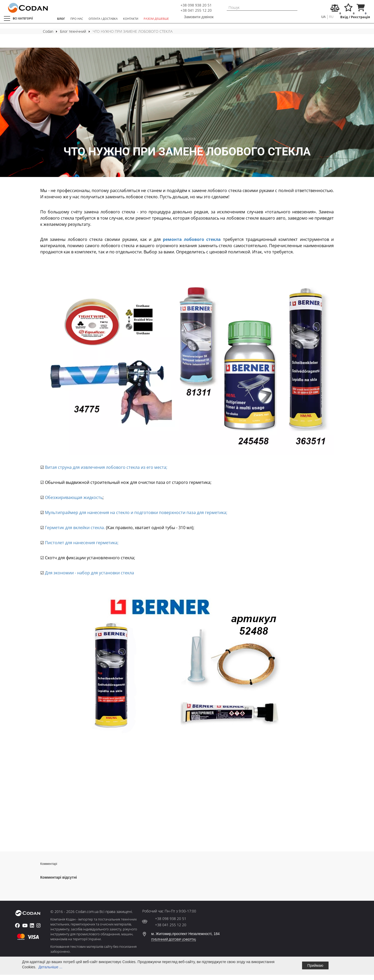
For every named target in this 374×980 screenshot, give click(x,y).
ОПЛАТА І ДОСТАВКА (103, 19)
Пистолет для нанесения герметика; (81, 543)
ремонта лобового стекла (192, 239)
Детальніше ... (50, 967)
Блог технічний (73, 31)
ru (331, 17)
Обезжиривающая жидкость (73, 497)
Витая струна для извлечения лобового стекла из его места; (106, 467)
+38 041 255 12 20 (196, 10)
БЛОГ (61, 19)
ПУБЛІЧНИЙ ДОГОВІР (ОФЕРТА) (173, 939)
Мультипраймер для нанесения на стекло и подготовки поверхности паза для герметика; (136, 512)
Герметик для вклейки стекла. (74, 528)
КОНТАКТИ (131, 19)
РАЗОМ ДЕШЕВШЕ (156, 19)
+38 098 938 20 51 (196, 5)
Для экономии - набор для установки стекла (89, 573)
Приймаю (315, 965)
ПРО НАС (77, 19)
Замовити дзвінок (199, 17)
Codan (48, 31)
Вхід (344, 17)
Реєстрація (360, 17)
